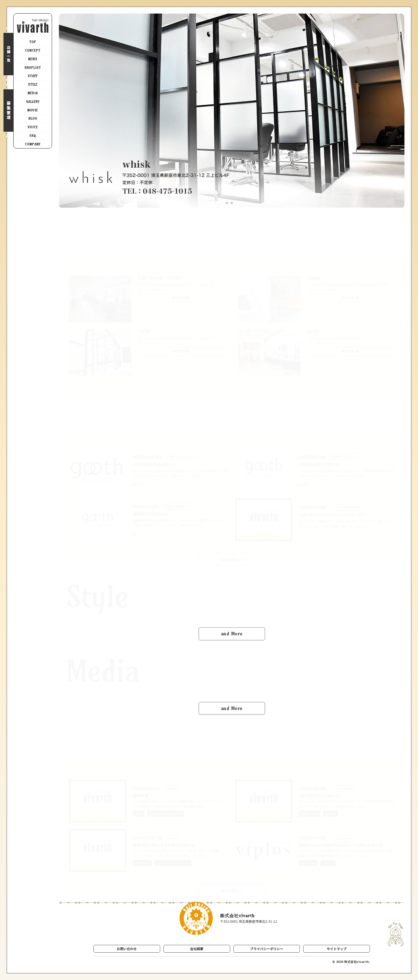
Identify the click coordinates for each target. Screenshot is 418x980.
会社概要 (197, 949)
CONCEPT (33, 50)
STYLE (33, 84)
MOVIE (33, 110)
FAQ (33, 136)
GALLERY (33, 102)
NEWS (33, 59)
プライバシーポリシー (267, 949)
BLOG (33, 118)
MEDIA (33, 93)
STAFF (33, 76)
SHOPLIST (33, 68)
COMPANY (33, 144)
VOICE (33, 127)
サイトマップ (337, 949)
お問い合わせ (127, 949)
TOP (33, 42)
